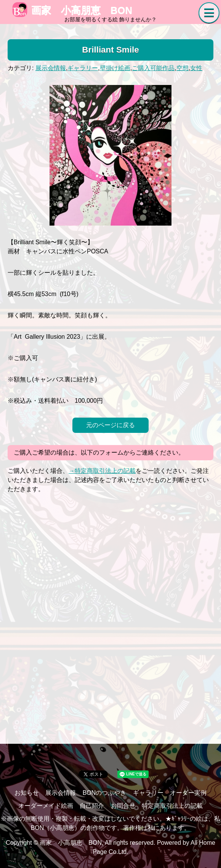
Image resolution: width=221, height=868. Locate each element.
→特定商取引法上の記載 (102, 471)
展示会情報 (51, 68)
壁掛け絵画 (115, 68)
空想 (183, 68)
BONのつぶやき (105, 793)
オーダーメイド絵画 (46, 806)
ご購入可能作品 (153, 68)
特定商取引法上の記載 (172, 806)
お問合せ (123, 806)
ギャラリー (83, 68)
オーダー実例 (188, 793)
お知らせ (27, 793)
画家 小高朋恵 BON (72, 10)
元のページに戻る (110, 425)
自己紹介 (92, 806)
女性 (196, 68)
